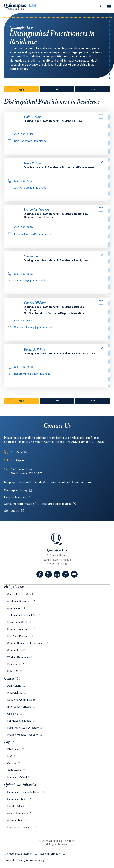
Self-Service (15, 771)
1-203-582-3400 (57, 564)
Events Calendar (17, 497)
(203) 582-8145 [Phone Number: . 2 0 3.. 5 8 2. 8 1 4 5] (20, 321)
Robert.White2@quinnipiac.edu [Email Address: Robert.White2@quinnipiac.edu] (29, 374)
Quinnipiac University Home (24, 792)
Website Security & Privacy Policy (27, 860)
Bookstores (14, 664)
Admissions (14, 608)
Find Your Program (18, 636)
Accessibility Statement (21, 854)
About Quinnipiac (18, 813)
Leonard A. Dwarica (37, 210)
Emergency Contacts (20, 707)
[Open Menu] (109, 6)
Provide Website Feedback (23, 735)
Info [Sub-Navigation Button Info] (65, 89)
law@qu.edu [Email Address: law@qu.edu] (19, 461)
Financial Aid (15, 693)
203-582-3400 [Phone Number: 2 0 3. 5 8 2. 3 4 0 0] (21, 452)
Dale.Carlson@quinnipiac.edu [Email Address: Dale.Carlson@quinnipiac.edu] (28, 141)
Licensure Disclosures (21, 827)
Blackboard (14, 750)
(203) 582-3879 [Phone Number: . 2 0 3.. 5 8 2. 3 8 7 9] (20, 228)
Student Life (15, 650)
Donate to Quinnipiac (20, 700)
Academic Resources (20, 601)
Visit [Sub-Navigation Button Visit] (93, 90)
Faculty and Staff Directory (23, 728)
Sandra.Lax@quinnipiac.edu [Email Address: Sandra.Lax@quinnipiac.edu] (27, 281)
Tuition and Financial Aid (22, 615)
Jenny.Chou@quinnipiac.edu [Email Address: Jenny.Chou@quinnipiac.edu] (27, 188)
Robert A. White (34, 350)
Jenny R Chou (33, 164)
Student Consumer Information (26, 643)
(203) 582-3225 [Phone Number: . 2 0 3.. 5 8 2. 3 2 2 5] (20, 135)
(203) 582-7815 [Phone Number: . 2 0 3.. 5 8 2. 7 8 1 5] (20, 181)
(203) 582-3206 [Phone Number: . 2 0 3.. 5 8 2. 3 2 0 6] (20, 274)
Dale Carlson (32, 117)
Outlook (12, 764)
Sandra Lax (31, 257)
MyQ (10, 757)
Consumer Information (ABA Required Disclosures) (40, 504)
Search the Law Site (19, 594)
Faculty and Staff (18, 622)
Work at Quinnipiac (19, 657)
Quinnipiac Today (18, 490)
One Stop (13, 714)
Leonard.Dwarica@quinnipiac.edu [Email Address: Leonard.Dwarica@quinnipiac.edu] (30, 234)
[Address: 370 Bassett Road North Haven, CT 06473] (27, 472)
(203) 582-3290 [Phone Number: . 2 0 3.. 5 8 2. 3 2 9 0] (20, 367)
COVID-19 (13, 671)
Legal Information (53, 854)
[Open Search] (100, 6)
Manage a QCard (17, 778)
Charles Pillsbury (35, 303)
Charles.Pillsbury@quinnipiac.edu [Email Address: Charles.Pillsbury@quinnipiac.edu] (30, 327)
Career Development (20, 629)
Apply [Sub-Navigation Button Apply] (21, 90)
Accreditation (15, 820)
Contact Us (14, 511)
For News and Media (20, 721)
